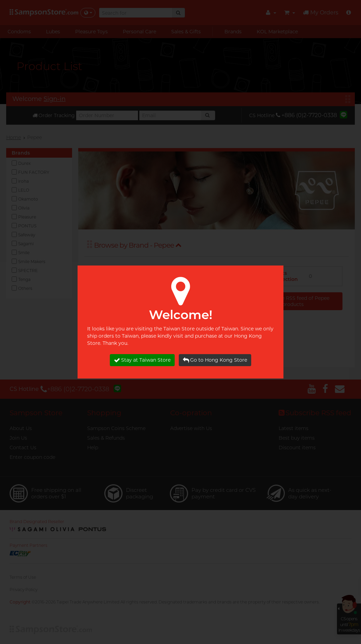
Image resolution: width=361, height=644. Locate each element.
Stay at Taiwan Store (142, 360)
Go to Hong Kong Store (215, 360)
